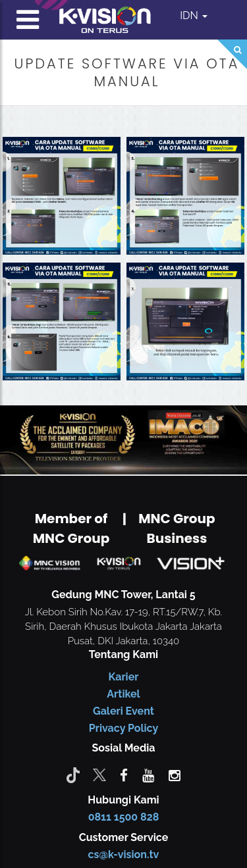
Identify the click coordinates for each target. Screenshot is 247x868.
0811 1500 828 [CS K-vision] (124, 817)
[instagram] (175, 775)
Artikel (123, 694)
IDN (194, 15)
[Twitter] (99, 775)
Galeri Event (123, 711)
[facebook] (124, 775)
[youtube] (148, 775)
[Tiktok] (73, 775)
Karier (124, 677)
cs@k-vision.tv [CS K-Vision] (124, 855)
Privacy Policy (123, 728)
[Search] (232, 54)
